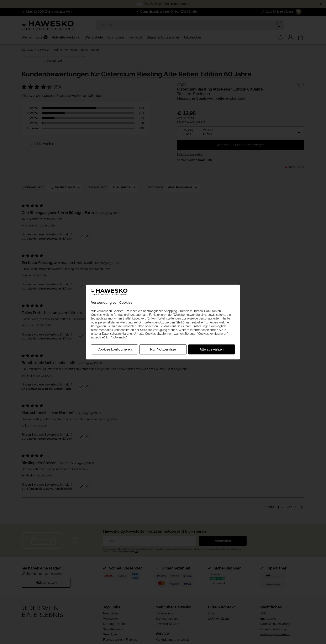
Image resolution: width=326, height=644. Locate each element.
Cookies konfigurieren (115, 349)
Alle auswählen (212, 349)
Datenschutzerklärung (117, 334)
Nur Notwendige (163, 349)
